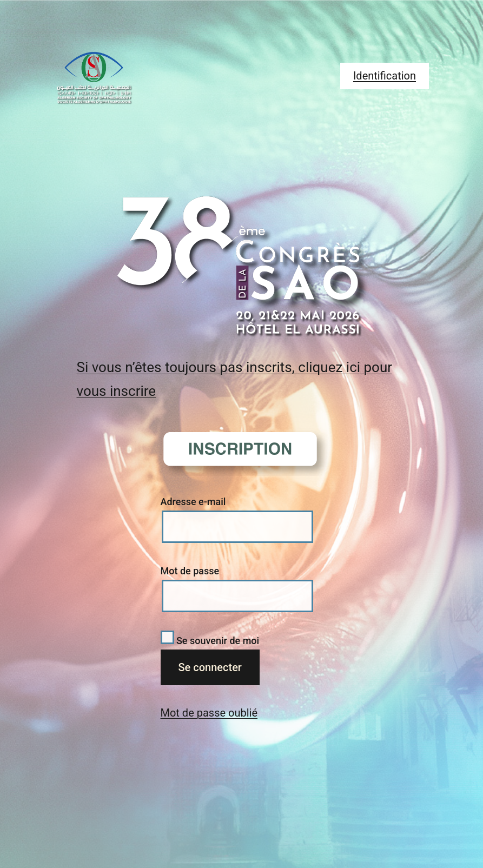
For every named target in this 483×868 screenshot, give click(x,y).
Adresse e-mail (193, 502)
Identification (385, 76)
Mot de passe (190, 571)
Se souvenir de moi (210, 641)
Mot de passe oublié (209, 713)
